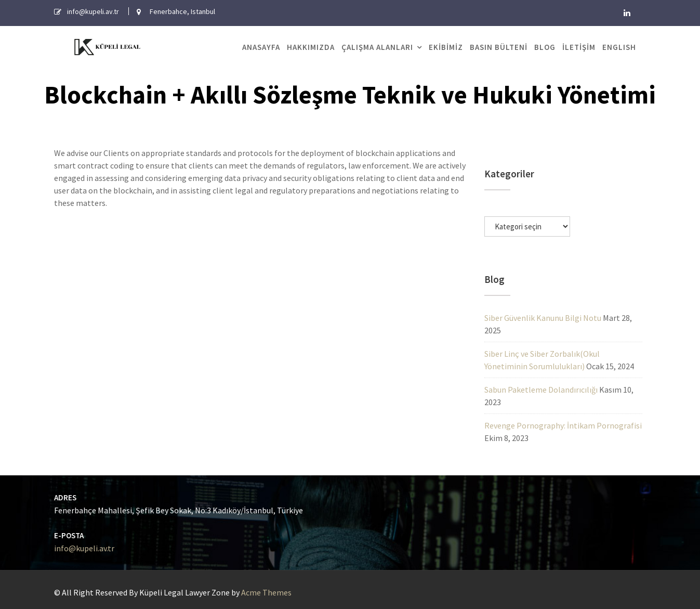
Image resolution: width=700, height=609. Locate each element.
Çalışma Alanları (377, 47)
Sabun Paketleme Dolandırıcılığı (541, 390)
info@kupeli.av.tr (87, 548)
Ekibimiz (446, 47)
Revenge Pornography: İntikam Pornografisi (563, 425)
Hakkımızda (311, 47)
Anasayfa (261, 47)
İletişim (579, 47)
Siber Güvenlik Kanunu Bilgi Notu (543, 318)
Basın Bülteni (499, 47)
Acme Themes (266, 592)
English (619, 47)
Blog (545, 47)
